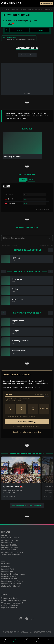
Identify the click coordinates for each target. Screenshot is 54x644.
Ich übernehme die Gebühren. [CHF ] (21, 417)
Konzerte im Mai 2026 (9, 576)
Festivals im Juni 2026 (10, 548)
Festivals (15, 9)
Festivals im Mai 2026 (9, 545)
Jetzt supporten (46, 3)
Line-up (20, 30)
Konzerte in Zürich (8, 569)
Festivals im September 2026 (12, 552)
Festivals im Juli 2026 (9, 550)
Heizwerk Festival (34, 9)
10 (10, 409)
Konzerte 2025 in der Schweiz (12, 581)
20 (21, 409)
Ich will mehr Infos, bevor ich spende (26, 432)
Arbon (10, 24)
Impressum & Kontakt (9, 608)
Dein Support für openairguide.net (14, 601)
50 (33, 409)
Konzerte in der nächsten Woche (13, 574)
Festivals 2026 (7, 543)
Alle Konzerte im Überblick (11, 586)
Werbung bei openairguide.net (12, 603)
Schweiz (23, 9)
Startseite (5, 9)
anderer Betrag (44, 409)
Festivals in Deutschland (10, 540)
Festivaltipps (6, 536)
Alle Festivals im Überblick (11, 555)
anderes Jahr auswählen (27, 55)
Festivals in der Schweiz (10, 538)
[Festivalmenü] (7, 30)
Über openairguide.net (9, 598)
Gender (31, 180)
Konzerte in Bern (7, 572)
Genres (23, 180)
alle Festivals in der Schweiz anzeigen (26, 505)
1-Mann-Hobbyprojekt (36, 381)
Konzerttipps (6, 567)
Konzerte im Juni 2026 (10, 579)
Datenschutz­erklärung (9, 605)
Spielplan (40, 30)
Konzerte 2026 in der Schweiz (12, 584)
